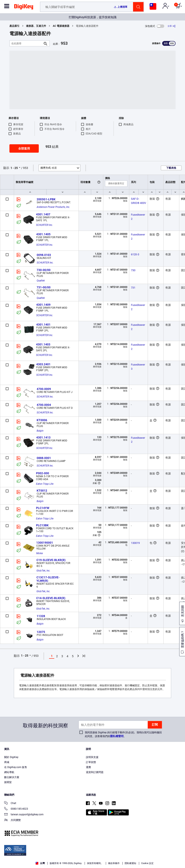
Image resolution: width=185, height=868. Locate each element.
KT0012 (42, 491)
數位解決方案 (12, 777)
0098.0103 (44, 255)
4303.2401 (43, 364)
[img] (24, 8)
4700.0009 (44, 389)
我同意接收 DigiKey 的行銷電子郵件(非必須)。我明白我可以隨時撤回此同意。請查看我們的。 (123, 734)
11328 (41, 616)
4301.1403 (43, 344)
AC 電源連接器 (61, 26)
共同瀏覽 (12, 820)
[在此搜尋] (26, 43)
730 (133, 270)
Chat (10, 803)
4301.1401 (43, 325)
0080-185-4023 (16, 809)
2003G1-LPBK (46, 199)
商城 (7, 762)
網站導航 (9, 772)
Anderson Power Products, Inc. (53, 207)
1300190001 (45, 543)
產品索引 (14, 26)
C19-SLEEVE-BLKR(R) (51, 560)
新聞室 (8, 782)
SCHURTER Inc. (44, 225)
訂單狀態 (91, 762)
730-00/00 (44, 270)
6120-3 (135, 254)
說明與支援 (92, 757)
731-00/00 (44, 287)
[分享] (172, 26)
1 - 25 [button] (14, 168)
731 (133, 288)
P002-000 (43, 473)
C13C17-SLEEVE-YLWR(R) (48, 579)
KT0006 (42, 420)
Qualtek (41, 281)
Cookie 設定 (147, 863)
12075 (41, 632)
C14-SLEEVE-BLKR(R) (51, 598)
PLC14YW (43, 508)
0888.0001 (44, 458)
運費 (88, 767)
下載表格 (171, 168)
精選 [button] (49, 168)
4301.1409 (43, 305)
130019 (135, 543)
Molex (40, 553)
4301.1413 (43, 437)
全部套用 (24, 148)
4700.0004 (44, 405)
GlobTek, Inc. (43, 571)
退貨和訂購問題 (95, 772)
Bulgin (40, 431)
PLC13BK (42, 525)
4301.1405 (43, 234)
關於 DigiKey (11, 757)
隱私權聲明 (117, 736)
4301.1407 (43, 214)
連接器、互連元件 (36, 26)
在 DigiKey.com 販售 (16, 767)
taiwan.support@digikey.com (24, 815)
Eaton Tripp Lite (45, 484)
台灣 (40, 863)
